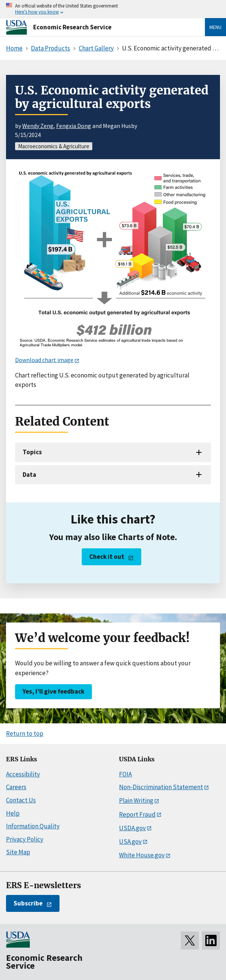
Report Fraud (137, 814)
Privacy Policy (25, 839)
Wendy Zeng (38, 126)
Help (13, 813)
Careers (16, 787)
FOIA (125, 774)
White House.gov (142, 855)
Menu (215, 27)
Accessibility (23, 774)
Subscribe (28, 903)
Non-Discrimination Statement (161, 787)
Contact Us (21, 800)
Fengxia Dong (74, 126)
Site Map (18, 852)
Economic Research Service (72, 27)
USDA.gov (132, 828)
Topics (32, 452)
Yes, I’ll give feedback (53, 691)
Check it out (107, 557)
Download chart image (44, 360)
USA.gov (130, 842)
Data (29, 475)
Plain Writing (136, 800)
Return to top (25, 733)
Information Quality (33, 826)
